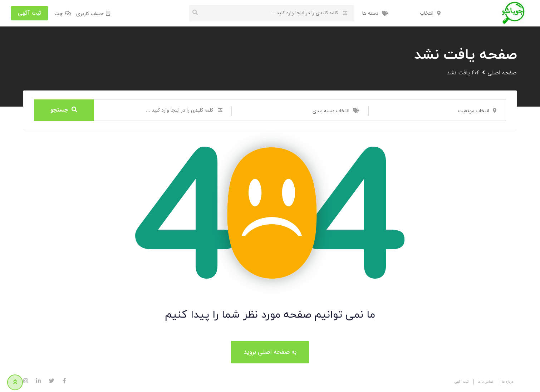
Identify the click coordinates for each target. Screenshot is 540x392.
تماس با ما (485, 382)
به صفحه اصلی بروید (270, 352)
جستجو (64, 110)
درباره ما (507, 382)
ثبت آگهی (30, 13)
